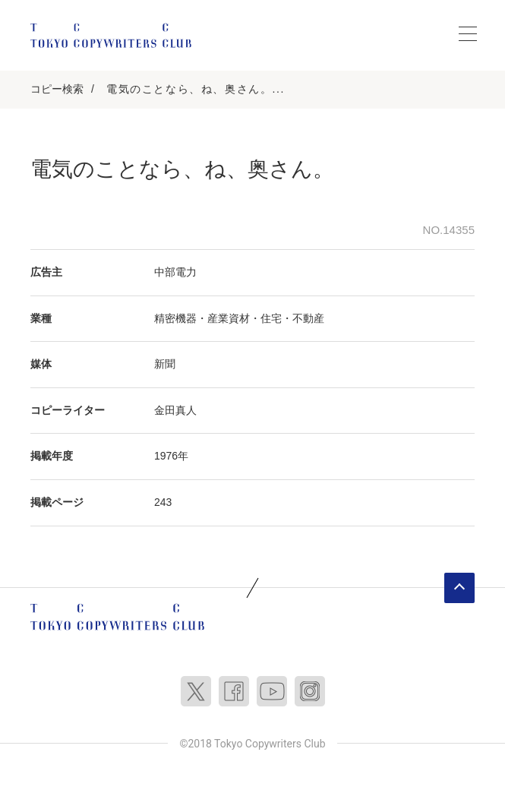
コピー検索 (57, 89)
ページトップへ (459, 588)
